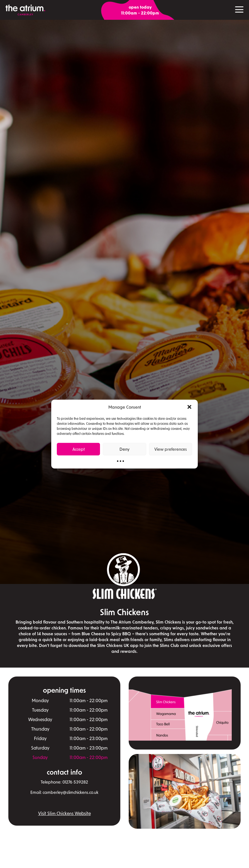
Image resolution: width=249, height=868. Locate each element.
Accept (79, 449)
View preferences (171, 449)
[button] (189, 407)
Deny (124, 449)
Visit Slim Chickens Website (64, 813)
